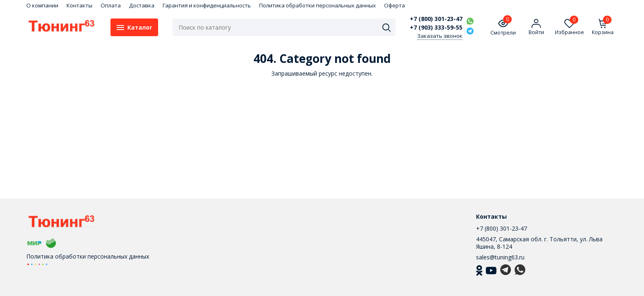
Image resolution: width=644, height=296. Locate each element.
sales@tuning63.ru (500, 257)
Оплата (111, 5)
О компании (42, 5)
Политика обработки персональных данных (317, 5)
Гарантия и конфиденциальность (207, 5)
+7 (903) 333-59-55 (436, 28)
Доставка (142, 5)
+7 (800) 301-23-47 (436, 19)
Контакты (79, 5)
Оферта (394, 5)
